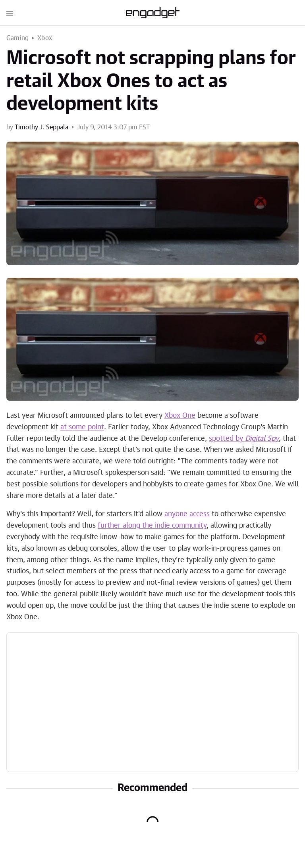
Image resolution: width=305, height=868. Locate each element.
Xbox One (180, 416)
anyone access (187, 514)
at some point (82, 427)
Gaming (17, 38)
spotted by (244, 439)
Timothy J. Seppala (42, 127)
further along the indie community (152, 526)
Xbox (45, 38)
